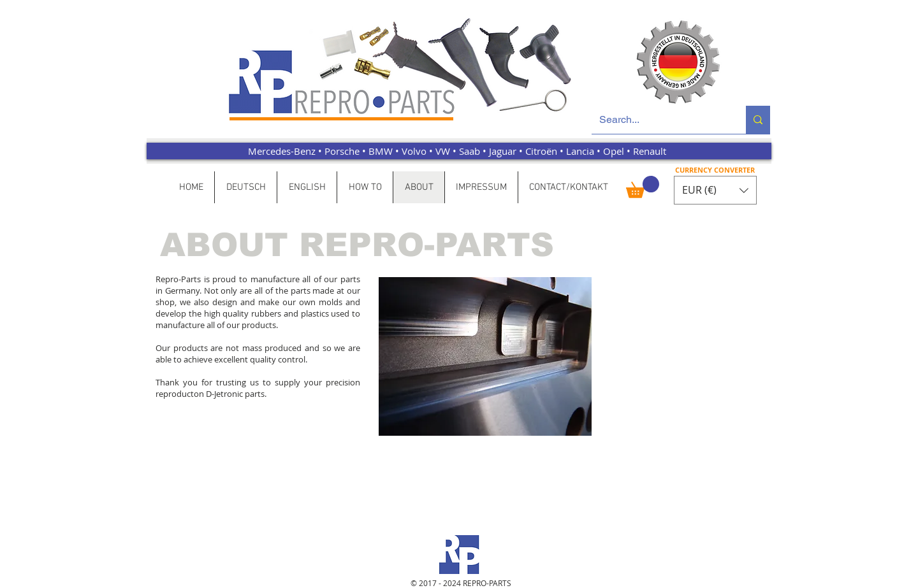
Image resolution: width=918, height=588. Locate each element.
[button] (643, 187)
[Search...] (659, 120)
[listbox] (715, 190)
